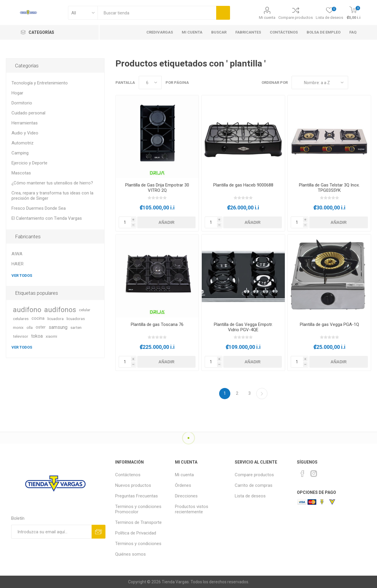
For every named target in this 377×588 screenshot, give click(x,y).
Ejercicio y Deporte (29, 163)
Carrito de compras (254, 485)
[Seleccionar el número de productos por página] (150, 83)
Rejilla (355, 83)
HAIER (18, 264)
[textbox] (157, 13)
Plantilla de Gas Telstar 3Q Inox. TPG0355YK (329, 188)
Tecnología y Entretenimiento (40, 83)
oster (41, 327)
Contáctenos (128, 475)
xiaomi (51, 336)
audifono (27, 310)
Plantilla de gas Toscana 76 (157, 324)
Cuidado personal (28, 113)
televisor (21, 336)
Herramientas (25, 123)
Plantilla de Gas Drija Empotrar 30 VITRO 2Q (157, 188)
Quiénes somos (130, 554)
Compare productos (296, 18)
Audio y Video (25, 133)
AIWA (17, 254)
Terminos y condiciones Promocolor (138, 509)
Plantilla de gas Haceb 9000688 (243, 185)
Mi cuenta (267, 18)
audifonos (60, 310)
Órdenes (183, 485)
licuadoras (76, 319)
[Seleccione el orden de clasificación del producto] (320, 83)
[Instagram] (314, 474)
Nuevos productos (133, 485)
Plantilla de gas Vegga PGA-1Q (329, 324)
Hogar (17, 93)
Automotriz (23, 143)
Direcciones (186, 496)
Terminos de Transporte (138, 522)
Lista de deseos (250, 496)
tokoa (37, 336)
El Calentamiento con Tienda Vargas (47, 218)
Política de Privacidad (136, 533)
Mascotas (21, 173)
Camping (20, 153)
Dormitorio (22, 103)
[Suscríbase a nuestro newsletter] (51, 532)
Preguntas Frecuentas (137, 496)
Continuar (262, 394)
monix (18, 327)
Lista (367, 83)
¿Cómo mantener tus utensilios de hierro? (52, 183)
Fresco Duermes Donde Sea (39, 208)
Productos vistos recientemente (192, 509)
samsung (58, 327)
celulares (21, 319)
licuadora (56, 319)
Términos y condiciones (138, 544)
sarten (76, 327)
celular (85, 310)
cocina (38, 318)
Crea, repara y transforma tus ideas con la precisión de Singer (52, 196)
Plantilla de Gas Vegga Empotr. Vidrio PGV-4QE (243, 327)
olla (30, 327)
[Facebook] (302, 474)
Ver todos (22, 275)
